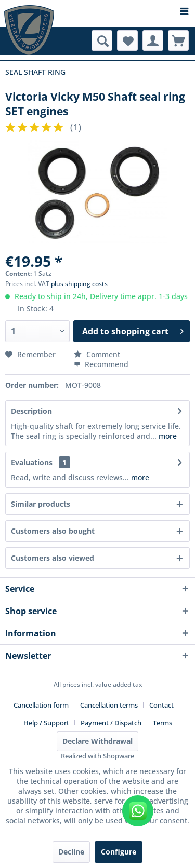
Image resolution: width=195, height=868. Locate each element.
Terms (162, 723)
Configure (119, 852)
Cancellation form (41, 705)
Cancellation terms (109, 705)
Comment (97, 354)
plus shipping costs (79, 284)
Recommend (101, 364)
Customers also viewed (53, 558)
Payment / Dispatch (111, 723)
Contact (161, 705)
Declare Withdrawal (97, 741)
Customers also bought (53, 531)
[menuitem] (97, 12)
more (167, 436)
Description (31, 411)
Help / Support (46, 723)
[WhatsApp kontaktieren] (138, 811)
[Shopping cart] (178, 40)
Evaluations (32, 462)
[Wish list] (127, 40)
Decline (71, 852)
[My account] (153, 40)
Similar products (41, 504)
